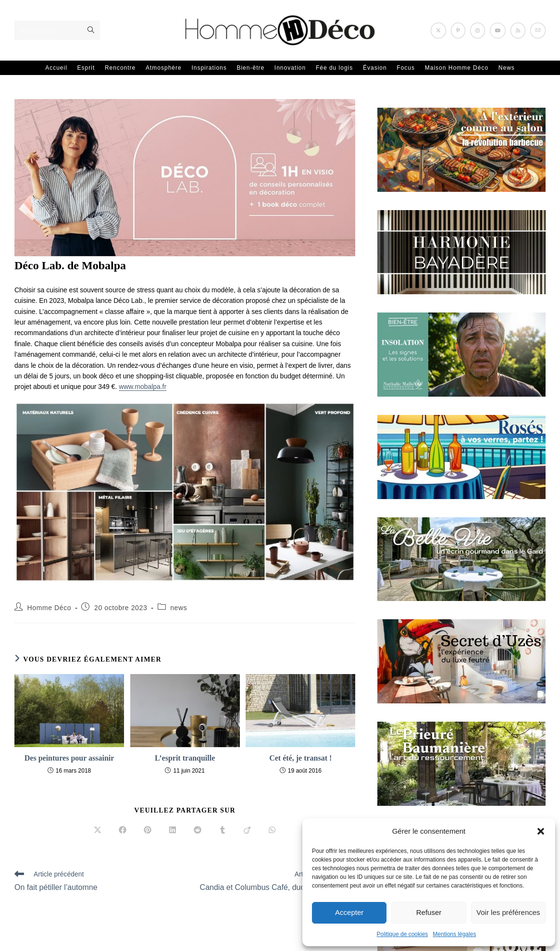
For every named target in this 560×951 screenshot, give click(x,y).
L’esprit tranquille (185, 757)
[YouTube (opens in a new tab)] (498, 31)
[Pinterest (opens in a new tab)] (458, 31)
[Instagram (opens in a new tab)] (478, 31)
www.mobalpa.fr (143, 387)
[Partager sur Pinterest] (148, 830)
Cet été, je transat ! (300, 757)
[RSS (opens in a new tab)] (518, 31)
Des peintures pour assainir (69, 757)
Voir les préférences (508, 912)
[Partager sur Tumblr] (223, 830)
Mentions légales (454, 934)
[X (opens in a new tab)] (438, 31)
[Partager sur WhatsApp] (272, 830)
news (179, 608)
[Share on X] (98, 830)
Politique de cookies (403, 934)
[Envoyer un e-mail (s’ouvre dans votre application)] (538, 31)
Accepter (349, 912)
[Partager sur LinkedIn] (173, 830)
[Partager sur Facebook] (123, 830)
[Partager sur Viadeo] (247, 830)
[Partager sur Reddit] (198, 830)
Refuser (429, 912)
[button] (541, 831)
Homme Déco (50, 608)
